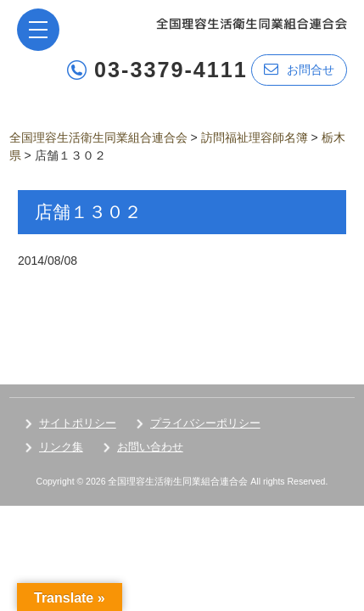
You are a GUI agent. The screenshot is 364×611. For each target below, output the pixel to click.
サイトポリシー (78, 423)
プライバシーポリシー (205, 423)
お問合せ (299, 69)
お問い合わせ (150, 447)
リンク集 (61, 447)
